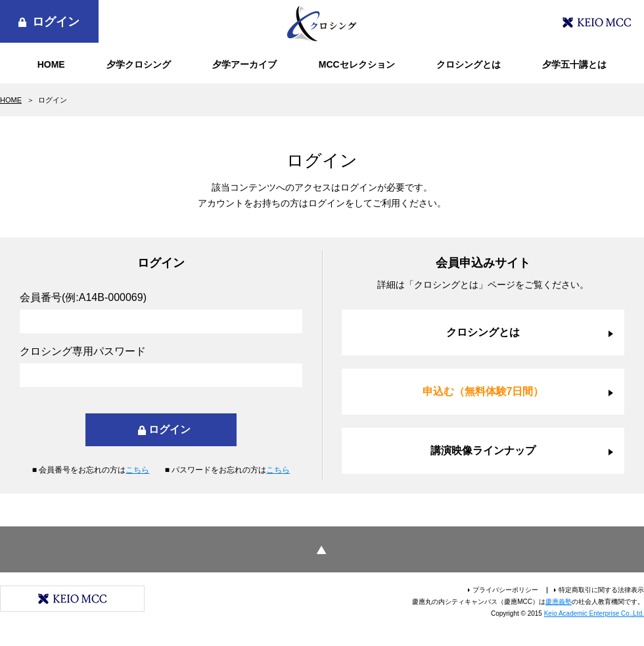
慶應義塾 (559, 602)
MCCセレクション (357, 64)
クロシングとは (469, 64)
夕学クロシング (139, 64)
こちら (137, 470)
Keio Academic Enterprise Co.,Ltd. (594, 613)
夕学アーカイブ (244, 64)
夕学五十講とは (574, 64)
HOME (51, 64)
